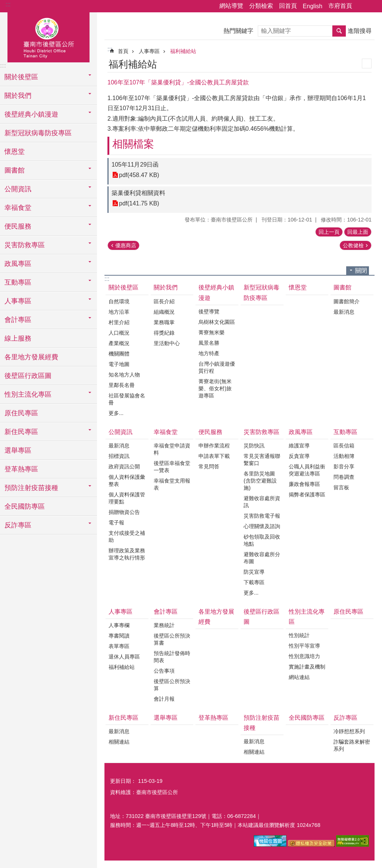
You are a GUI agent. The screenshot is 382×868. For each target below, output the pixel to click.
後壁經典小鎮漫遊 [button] (31, 114)
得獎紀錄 (164, 333)
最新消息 (344, 312)
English (313, 6)
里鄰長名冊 (122, 385)
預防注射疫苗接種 (262, 723)
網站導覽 (231, 6)
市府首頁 (340, 6)
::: (8, 4)
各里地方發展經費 (31, 357)
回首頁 (288, 6)
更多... (116, 413)
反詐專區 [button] (18, 525)
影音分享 (344, 466)
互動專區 (345, 432)
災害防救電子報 (262, 516)
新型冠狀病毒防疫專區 (38, 133)
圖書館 (342, 287)
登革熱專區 (21, 469)
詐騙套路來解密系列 (352, 745)
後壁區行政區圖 (28, 376)
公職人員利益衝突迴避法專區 (307, 470)
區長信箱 (344, 446)
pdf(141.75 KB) (139, 203)
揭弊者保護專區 (307, 495)
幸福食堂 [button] (18, 208)
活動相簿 (344, 456)
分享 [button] (361, 6)
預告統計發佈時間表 (172, 657)
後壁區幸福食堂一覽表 (172, 467)
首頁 (123, 51)
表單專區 (119, 646)
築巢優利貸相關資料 (138, 193)
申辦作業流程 (214, 446)
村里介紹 (119, 322)
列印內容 (367, 63)
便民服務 (210, 432)
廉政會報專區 (304, 484)
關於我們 (166, 287)
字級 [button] (372, 6)
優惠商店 (126, 245)
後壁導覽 (209, 311)
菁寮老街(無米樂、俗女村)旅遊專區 (215, 388)
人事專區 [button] (18, 301)
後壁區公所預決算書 (172, 639)
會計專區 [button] (18, 320)
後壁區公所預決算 (172, 685)
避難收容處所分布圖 (262, 558)
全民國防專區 (25, 506)
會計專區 (166, 612)
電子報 (116, 523)
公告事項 (164, 671)
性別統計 (299, 635)
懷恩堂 (15, 152)
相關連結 (119, 742)
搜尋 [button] (339, 31)
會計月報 (164, 699)
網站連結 (299, 677)
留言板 (341, 487)
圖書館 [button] (15, 170)
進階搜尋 (360, 31)
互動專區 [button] (18, 282)
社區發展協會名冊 (127, 399)
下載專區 (254, 582)
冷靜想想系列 (349, 731)
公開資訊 (120, 432)
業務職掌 (164, 322)
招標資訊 (119, 456)
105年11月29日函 (135, 165)
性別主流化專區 (307, 617)
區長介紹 (164, 301)
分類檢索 (261, 6)
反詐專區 (345, 718)
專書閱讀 (119, 636)
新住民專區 (123, 718)
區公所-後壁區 (48, 36)
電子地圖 (119, 364)
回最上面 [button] (358, 232)
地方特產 (209, 353)
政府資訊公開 (124, 466)
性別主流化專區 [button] (28, 394)
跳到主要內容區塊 (4, 4)
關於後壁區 (123, 287)
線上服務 (18, 338)
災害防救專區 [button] (25, 245)
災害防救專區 (262, 432)
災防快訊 (254, 446)
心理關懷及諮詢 (262, 526)
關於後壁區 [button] (21, 77)
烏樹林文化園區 (217, 322)
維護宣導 (299, 446)
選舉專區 (18, 450)
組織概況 (164, 312)
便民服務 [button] (18, 226)
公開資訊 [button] (18, 189)
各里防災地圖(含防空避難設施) (260, 481)
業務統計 (164, 625)
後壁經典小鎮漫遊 (216, 292)
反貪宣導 (299, 456)
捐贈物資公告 (124, 512)
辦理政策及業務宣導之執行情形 (127, 554)
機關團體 (119, 354)
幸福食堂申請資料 (172, 449)
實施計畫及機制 (307, 667)
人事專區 (149, 51)
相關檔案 (133, 144)
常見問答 (209, 466)
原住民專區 (21, 413)
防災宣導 (254, 572)
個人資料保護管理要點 (127, 498)
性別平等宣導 (304, 646)
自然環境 (119, 301)
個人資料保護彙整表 (127, 480)
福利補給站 (183, 51)
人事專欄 (119, 625)
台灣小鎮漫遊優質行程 (217, 367)
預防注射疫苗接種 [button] (31, 488)
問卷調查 (344, 477)
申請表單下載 (214, 456)
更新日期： (123, 781)
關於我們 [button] (18, 96)
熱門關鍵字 (238, 31)
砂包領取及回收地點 (262, 540)
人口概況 (119, 333)
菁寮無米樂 (212, 332)
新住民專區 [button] (21, 432)
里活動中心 (167, 343)
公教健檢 (353, 245)
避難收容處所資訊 (262, 502)
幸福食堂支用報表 (172, 484)
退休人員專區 (124, 657)
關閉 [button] (361, 271)
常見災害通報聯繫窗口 (262, 460)
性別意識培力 (304, 656)
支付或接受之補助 (127, 537)
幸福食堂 (166, 432)
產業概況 (119, 343)
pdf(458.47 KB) (139, 175)
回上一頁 (329, 232)
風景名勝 (209, 343)
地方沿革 (119, 312)
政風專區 (301, 432)
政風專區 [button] (18, 264)
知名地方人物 (124, 375)
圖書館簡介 (347, 301)
